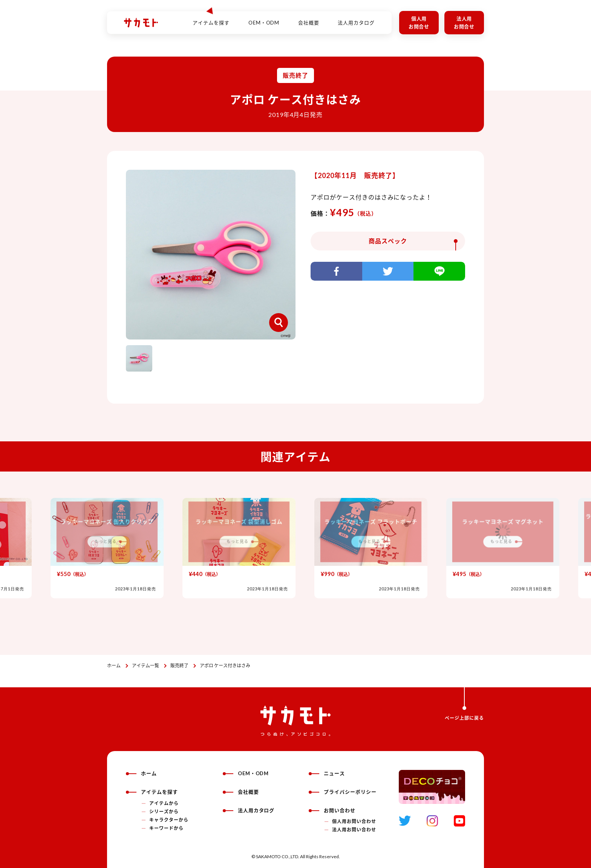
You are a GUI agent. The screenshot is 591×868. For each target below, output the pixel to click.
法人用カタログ (356, 18)
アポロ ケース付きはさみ (225, 666)
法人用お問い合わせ (354, 830)
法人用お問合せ (464, 22)
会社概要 (309, 18)
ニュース (327, 773)
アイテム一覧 (145, 666)
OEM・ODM (264, 18)
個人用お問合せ (419, 22)
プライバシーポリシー (343, 792)
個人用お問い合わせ (354, 821)
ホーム (114, 666)
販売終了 (179, 666)
